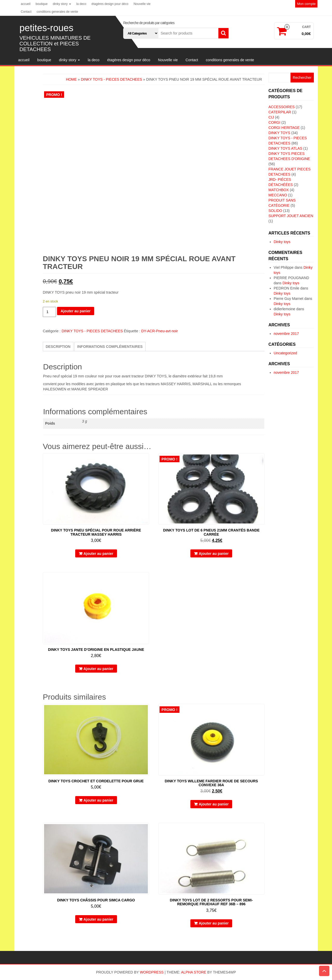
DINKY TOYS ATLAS (285, 148)
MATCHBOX (279, 190)
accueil (26, 4)
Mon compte (306, 4)
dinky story (62, 4)
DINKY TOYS (279, 133)
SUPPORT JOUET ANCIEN (291, 216)
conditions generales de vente (57, 12)
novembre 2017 (286, 334)
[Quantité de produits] (49, 312)
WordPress (152, 972)
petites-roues (46, 28)
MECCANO (278, 195)
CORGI (274, 122)
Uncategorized (285, 353)
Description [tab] (58, 347)
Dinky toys (282, 242)
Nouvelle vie (142, 4)
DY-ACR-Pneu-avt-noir (159, 331)
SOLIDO (275, 211)
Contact (26, 12)
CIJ (271, 117)
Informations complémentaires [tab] (110, 347)
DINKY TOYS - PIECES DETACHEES (112, 79)
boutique (41, 4)
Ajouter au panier (76, 311)
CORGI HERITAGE (284, 128)
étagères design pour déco (110, 4)
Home (71, 79)
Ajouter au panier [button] (98, 554)
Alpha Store (194, 972)
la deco (81, 4)
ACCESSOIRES (282, 107)
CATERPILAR (280, 112)
